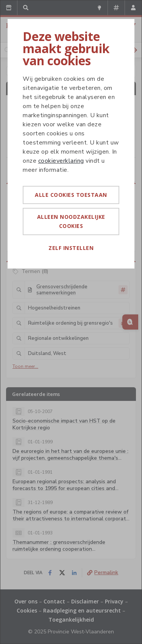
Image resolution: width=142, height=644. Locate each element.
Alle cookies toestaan (71, 195)
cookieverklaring (61, 161)
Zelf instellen (71, 248)
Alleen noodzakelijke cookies (71, 221)
